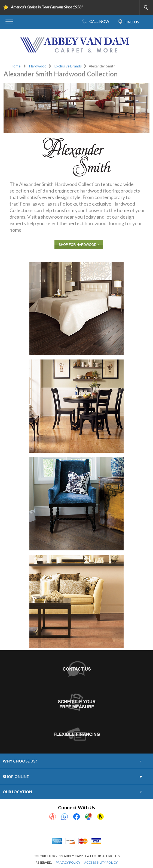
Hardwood (38, 66)
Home (16, 66)
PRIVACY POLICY (68, 862)
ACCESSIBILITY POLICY (101, 862)
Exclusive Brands (68, 66)
